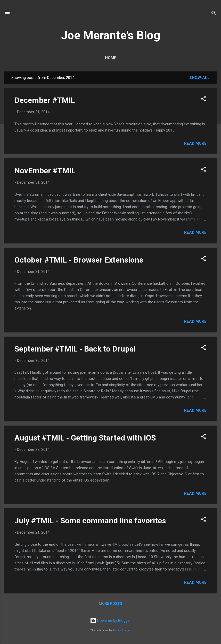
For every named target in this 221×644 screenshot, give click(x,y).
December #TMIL (45, 100)
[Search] (214, 14)
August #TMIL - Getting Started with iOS (85, 438)
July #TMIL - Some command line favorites (90, 521)
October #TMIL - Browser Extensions (79, 260)
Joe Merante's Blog (111, 35)
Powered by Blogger (110, 621)
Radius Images (122, 630)
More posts (110, 604)
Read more (195, 143)
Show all (199, 78)
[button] (203, 100)
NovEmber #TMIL (45, 171)
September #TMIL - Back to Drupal (75, 349)
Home (111, 58)
